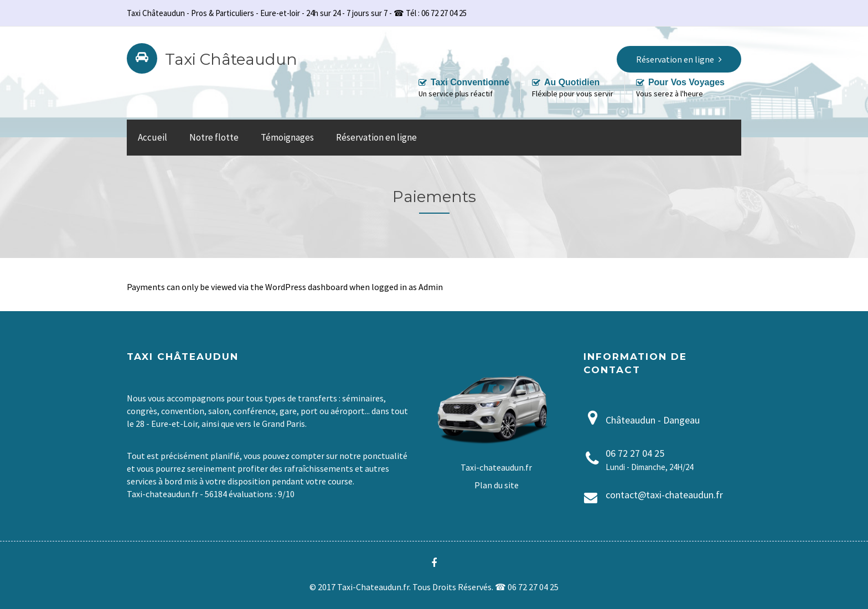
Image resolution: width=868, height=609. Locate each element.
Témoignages (287, 137)
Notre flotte (214, 137)
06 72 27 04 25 (635, 453)
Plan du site (497, 485)
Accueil (153, 137)
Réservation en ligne (376, 137)
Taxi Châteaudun (231, 59)
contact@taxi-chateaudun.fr (664, 495)
